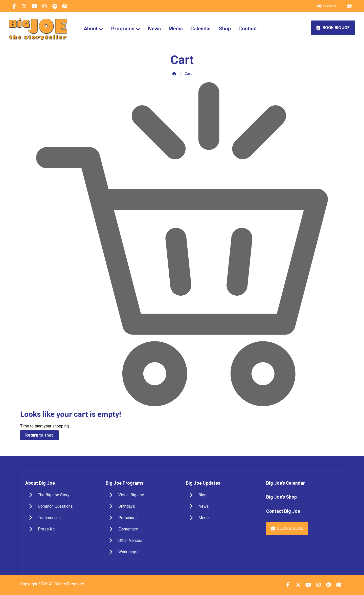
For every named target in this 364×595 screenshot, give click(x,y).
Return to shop (39, 435)
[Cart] (349, 6)
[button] (14, 6)
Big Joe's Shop (281, 497)
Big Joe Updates (203, 483)
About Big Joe (40, 483)
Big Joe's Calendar (286, 483)
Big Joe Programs (124, 483)
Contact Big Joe (283, 511)
